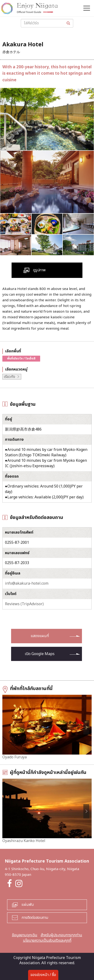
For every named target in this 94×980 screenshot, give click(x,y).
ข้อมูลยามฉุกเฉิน (25, 935)
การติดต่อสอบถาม (35, 918)
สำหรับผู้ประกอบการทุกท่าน (61, 935)
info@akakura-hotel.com (27, 583)
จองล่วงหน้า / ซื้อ (43, 975)
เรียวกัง (9, 377)
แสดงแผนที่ (40, 636)
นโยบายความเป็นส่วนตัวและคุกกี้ (47, 941)
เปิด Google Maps (40, 654)
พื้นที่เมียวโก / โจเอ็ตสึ (21, 358)
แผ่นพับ (28, 905)
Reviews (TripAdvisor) (24, 604)
